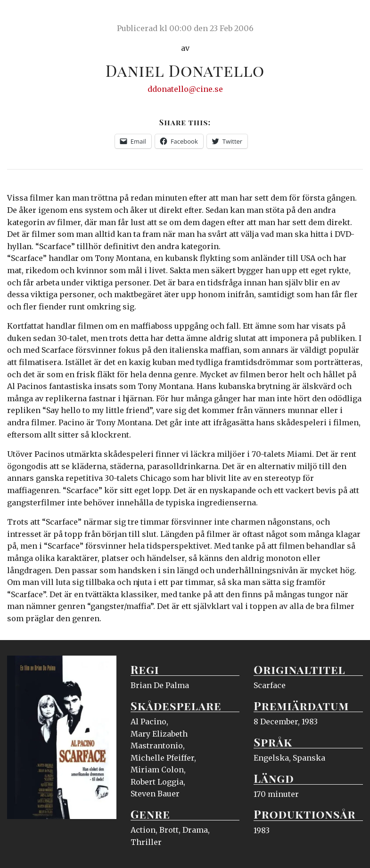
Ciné (29, 16)
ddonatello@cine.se (185, 89)
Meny (351, 16)
